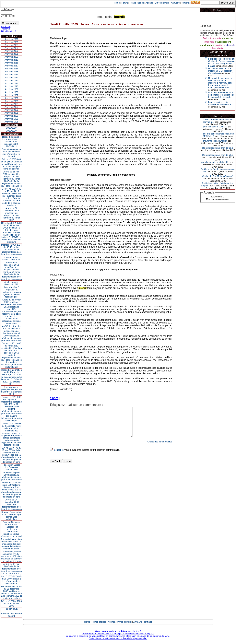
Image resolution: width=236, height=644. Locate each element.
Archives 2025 (11, 42)
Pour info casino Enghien (215, 141)
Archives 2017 (11, 66)
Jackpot (207, 38)
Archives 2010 (11, 86)
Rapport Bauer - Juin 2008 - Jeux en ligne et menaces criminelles (11, 516)
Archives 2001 (11, 113)
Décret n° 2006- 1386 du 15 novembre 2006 (12, 603)
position (219, 45)
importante (218, 48)
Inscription (6, 26)
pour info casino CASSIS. (215, 127)
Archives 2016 (11, 69)
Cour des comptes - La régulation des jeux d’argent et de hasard (11, 153)
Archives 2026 (11, 39)
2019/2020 (11, 131)
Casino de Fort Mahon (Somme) (218, 176)
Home (117, 3)
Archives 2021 (11, 54)
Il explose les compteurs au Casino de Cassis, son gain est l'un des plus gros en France (221, 62)
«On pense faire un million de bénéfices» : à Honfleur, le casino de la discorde (221, 95)
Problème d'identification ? (8, 30)
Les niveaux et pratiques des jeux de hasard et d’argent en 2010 (12, 391)
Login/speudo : (8, 9)
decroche (227, 38)
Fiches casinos (137, 3)
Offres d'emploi (162, 3)
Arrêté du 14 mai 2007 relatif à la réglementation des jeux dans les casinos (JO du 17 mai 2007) (12, 569)
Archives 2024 (11, 45)
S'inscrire (59, 456)
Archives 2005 (11, 101)
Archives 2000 (11, 116)
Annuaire (175, 3)
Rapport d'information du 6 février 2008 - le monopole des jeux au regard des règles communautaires (12, 544)
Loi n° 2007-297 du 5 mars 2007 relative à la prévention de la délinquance (11, 580)
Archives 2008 (11, 92)
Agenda (149, 3)
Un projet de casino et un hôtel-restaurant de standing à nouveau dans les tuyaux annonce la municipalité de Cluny (220, 83)
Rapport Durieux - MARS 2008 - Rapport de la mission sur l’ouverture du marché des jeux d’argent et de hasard (11, 529)
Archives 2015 (11, 72)
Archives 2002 (11, 110)
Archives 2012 (11, 80)
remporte (217, 38)
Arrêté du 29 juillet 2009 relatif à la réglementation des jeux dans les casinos (12, 476)
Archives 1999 (11, 119)
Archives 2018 (11, 63)
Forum (125, 3)
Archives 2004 (11, 104)
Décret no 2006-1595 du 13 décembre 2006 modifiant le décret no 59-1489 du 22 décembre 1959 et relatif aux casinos (12, 592)
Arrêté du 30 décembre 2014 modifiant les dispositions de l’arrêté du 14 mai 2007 (12, 214)
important (209, 42)
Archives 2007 (11, 95)
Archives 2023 (11, 48)
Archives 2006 (11, 98)
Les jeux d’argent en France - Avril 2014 (11, 258)
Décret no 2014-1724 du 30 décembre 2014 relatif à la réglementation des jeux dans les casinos (12, 250)
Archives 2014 (11, 75)
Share (54, 398)
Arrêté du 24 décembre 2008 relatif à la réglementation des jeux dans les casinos (12, 504)
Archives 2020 (11, 57)
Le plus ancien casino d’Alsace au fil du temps (220, 103)
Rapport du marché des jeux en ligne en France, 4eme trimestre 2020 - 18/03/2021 (11, 142)
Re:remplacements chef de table (218, 148)
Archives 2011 (11, 83)
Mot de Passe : (8, 16)
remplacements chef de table (215, 162)
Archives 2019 (11, 60)
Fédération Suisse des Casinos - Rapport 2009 (12, 467)
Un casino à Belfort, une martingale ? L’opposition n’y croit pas (220, 71)
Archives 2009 (11, 89)
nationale (230, 45)
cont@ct (186, 3)
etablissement (223, 42)
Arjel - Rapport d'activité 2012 (12, 283)
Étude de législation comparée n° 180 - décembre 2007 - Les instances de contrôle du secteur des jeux (11, 556)
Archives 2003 (11, 107)
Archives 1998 (11, 122)
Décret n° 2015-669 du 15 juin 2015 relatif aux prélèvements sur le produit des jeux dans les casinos (11, 164)
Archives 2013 (11, 77)
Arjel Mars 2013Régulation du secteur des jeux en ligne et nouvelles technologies (11, 292)
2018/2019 (11, 128)
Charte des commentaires (160, 448)
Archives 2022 (11, 51)
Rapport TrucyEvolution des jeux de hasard (12, 612)
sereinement (207, 45)
